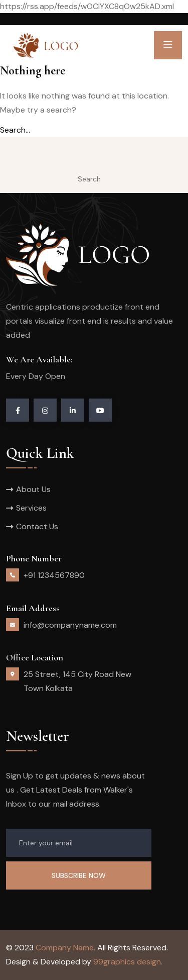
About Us (33, 489)
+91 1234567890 (54, 575)
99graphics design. (128, 962)
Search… (15, 130)
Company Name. (65, 948)
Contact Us (37, 526)
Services (31, 508)
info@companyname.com (70, 625)
